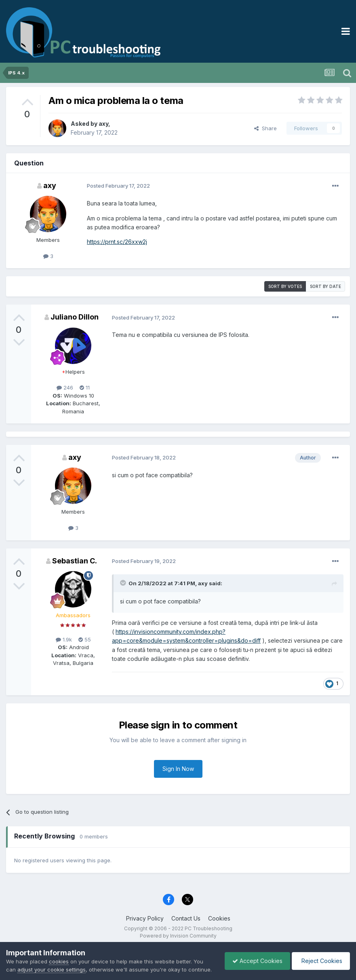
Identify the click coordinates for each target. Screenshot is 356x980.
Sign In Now (178, 769)
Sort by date (325, 286)
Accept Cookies (255, 957)
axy (103, 124)
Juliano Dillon (75, 317)
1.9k (64, 639)
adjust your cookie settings (52, 961)
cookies (59, 953)
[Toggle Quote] (124, 583)
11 (85, 387)
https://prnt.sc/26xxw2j (117, 242)
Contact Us (186, 918)
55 (85, 639)
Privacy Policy (145, 918)
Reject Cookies (320, 957)
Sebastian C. (75, 561)
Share (265, 128)
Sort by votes (285, 286)
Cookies (219, 918)
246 (65, 387)
